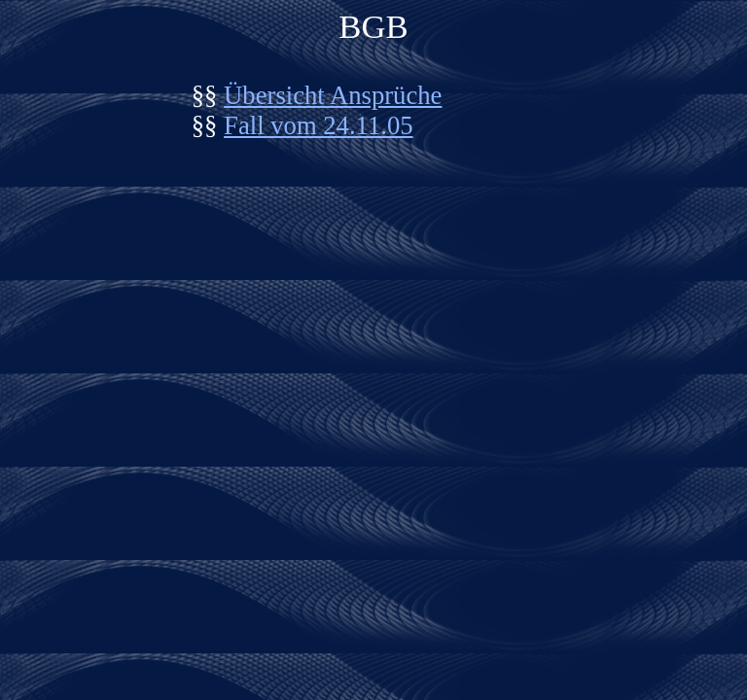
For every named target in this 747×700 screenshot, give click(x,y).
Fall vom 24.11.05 (319, 125)
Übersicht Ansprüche (333, 95)
